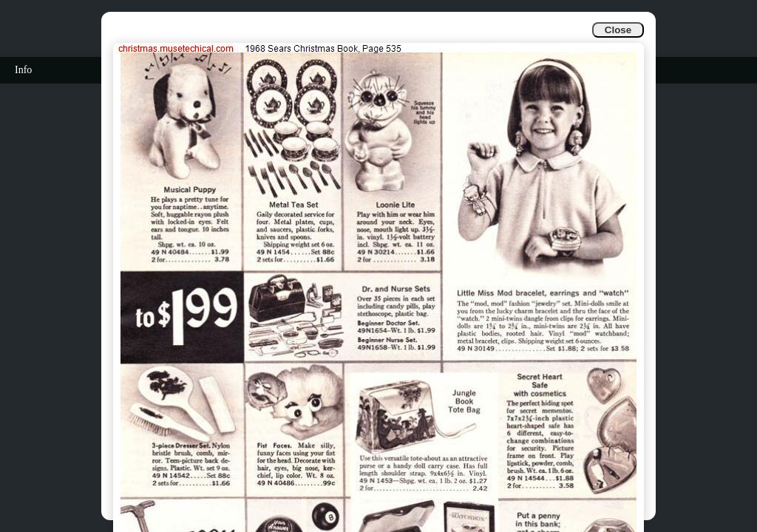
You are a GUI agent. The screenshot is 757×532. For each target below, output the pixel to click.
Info (23, 70)
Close (618, 30)
